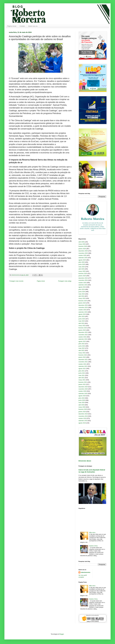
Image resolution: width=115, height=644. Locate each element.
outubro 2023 (82, 310)
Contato (22, 26)
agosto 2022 (82, 341)
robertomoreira (85, 572)
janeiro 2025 (82, 276)
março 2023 (82, 326)
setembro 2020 (83, 394)
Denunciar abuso (85, 461)
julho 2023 (82, 317)
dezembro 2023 (83, 305)
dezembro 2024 (83, 278)
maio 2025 (82, 267)
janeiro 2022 (82, 357)
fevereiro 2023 (83, 328)
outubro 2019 (82, 418)
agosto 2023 (82, 314)
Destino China (93, 546)
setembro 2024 (83, 285)
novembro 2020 (83, 389)
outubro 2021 (82, 364)
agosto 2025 (82, 260)
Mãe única (92, 533)
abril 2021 (81, 378)
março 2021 (82, 380)
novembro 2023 (83, 308)
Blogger (62, 634)
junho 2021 (82, 373)
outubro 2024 (82, 283)
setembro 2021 (83, 366)
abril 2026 (81, 242)
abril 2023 (81, 323)
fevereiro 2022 (83, 355)
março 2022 (82, 353)
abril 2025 (81, 269)
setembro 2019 (83, 421)
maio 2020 (82, 403)
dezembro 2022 (83, 332)
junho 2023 (82, 319)
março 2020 (82, 407)
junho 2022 (82, 346)
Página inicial (12, 26)
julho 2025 (82, 262)
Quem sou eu (33, 26)
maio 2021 (82, 375)
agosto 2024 (82, 287)
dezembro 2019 (83, 414)
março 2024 (82, 298)
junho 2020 (82, 400)
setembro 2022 (83, 339)
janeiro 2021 (82, 384)
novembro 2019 (83, 416)
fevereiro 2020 (83, 409)
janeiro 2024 (82, 303)
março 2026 (82, 244)
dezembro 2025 (83, 251)
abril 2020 (81, 405)
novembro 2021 (83, 362)
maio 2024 (82, 294)
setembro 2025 (83, 258)
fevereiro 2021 (83, 382)
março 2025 (82, 271)
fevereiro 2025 (83, 274)
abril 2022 (81, 350)
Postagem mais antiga (65, 281)
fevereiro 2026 (83, 246)
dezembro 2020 (83, 387)
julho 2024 (82, 289)
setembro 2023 (83, 312)
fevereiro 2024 (83, 301)
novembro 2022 (83, 335)
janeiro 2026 (82, 249)
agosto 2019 (82, 423)
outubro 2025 (82, 255)
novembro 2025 (83, 253)
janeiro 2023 (82, 330)
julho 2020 (82, 398)
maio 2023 (82, 321)
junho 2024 (82, 292)
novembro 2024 (83, 280)
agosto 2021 (82, 369)
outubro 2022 (82, 337)
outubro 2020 (82, 391)
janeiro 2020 (82, 412)
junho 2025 (82, 264)
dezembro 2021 (83, 360)
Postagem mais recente (16, 281)
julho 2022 (82, 344)
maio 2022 (82, 348)
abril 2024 (81, 296)
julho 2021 (82, 371)
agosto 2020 (82, 396)
